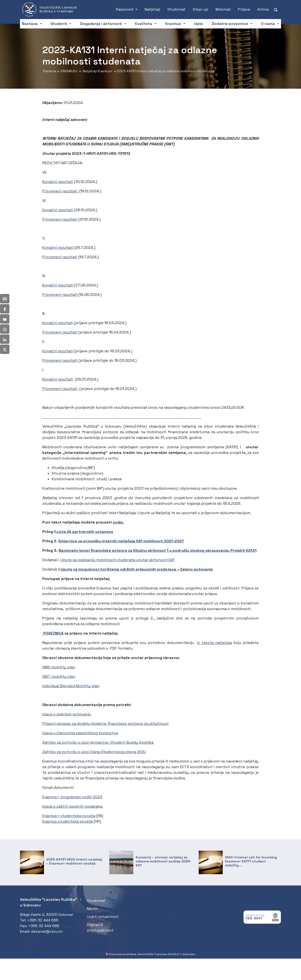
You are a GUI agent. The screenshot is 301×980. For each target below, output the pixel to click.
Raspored (125, 9)
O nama (268, 24)
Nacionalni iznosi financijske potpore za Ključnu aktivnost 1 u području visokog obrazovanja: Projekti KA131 (158, 550)
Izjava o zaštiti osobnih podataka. (73, 806)
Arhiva (263, 9)
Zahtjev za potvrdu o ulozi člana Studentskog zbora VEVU (94, 752)
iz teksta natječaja (214, 643)
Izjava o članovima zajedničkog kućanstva (80, 733)
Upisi (198, 24)
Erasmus (173, 24)
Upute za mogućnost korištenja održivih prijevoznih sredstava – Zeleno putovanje (137, 569)
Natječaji (152, 9)
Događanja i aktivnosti (101, 24)
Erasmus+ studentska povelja (69, 816)
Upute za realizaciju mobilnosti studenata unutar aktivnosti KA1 (118, 560)
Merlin (92, 909)
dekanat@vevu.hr (47, 931)
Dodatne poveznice (230, 24)
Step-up (200, 9)
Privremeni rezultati (60, 191)
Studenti (59, 24)
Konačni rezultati (58, 182)
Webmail (223, 9)
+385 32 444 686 (44, 926)
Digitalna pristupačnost (100, 927)
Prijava (244, 9)
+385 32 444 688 (43, 920)
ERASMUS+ (69, 71)
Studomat (176, 9)
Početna (50, 71)
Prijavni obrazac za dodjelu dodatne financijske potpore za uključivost (105, 724)
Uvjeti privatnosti (103, 917)
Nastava (30, 24)
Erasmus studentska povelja (67, 821)
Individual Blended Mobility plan (71, 686)
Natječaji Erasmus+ (98, 71)
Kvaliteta (144, 24)
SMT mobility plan (59, 676)
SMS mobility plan (59, 667)
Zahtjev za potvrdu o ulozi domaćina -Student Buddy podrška (98, 742)
